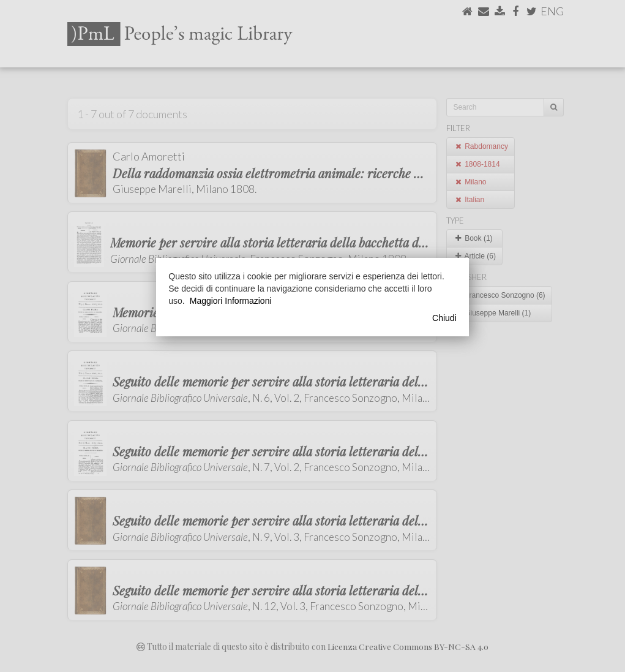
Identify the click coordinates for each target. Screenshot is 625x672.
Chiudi (444, 318)
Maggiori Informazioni (231, 301)
